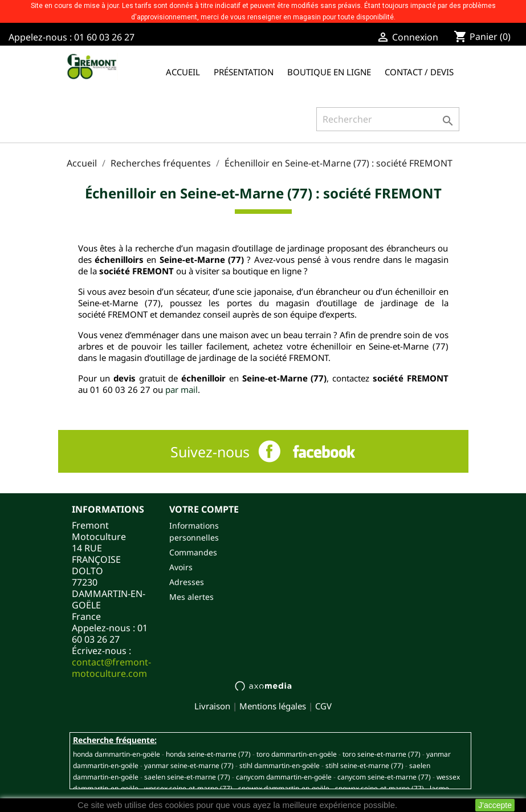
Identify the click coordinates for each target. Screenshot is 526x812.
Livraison (212, 706)
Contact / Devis (419, 72)
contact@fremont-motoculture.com (111, 668)
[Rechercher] (388, 119)
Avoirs (181, 567)
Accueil (183, 72)
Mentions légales (273, 706)
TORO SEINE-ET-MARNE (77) (382, 754)
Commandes (193, 552)
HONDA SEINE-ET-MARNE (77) (208, 754)
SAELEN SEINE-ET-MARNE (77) (187, 777)
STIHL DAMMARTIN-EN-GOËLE (280, 766)
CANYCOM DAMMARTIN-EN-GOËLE (284, 777)
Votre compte (204, 509)
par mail (182, 389)
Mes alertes (191, 597)
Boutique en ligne (329, 72)
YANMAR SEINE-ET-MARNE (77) (189, 766)
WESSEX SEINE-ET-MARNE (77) (188, 788)
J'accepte (495, 805)
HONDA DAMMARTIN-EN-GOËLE (117, 754)
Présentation (244, 72)
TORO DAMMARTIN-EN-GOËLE (297, 754)
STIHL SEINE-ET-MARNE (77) (364, 766)
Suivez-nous (210, 452)
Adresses (187, 582)
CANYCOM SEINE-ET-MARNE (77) (384, 777)
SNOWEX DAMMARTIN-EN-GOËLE (284, 788)
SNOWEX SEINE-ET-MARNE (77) (380, 788)
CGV (323, 706)
